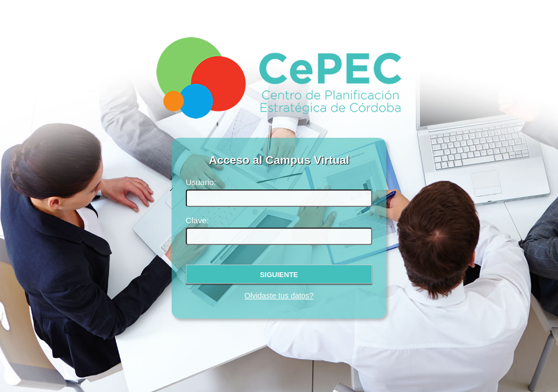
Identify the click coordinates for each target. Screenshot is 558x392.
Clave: (198, 220)
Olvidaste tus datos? (279, 296)
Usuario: (201, 182)
